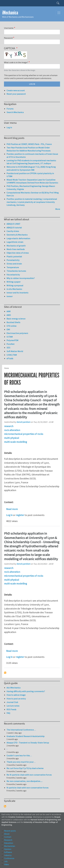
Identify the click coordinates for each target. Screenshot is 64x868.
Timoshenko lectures (16, 271)
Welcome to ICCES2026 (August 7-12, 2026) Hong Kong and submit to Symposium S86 (31, 168)
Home (6, 368)
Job (6, 861)
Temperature (13, 267)
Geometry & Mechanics (17, 235)
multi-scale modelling (16, 442)
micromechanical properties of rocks (24, 434)
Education (9, 843)
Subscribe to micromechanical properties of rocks (5, 673)
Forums (10, 109)
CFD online (11, 326)
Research (8, 840)
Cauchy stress (13, 231)
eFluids (10, 358)
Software (8, 852)
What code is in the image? (16, 62)
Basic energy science (16, 319)
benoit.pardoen (23, 422)
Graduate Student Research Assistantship (26, 736)
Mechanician (10, 846)
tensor (10, 296)
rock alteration (12, 430)
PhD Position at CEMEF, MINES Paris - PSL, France (29, 144)
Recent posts (10, 831)
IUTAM (10, 337)
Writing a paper (14, 282)
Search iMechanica (15, 112)
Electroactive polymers (17, 333)
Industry (8, 855)
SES (8, 348)
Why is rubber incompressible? (21, 278)
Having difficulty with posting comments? (26, 691)
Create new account (16, 90)
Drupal (57, 817)
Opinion (8, 849)
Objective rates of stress (18, 253)
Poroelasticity (13, 260)
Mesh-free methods (16, 249)
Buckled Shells (13, 322)
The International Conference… (21, 730)
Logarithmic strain (15, 242)
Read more (12, 509)
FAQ (8, 713)
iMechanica (10, 13)
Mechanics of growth (16, 246)
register (20, 515)
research (9, 426)
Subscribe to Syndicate (5, 806)
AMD (9, 315)
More (58, 209)
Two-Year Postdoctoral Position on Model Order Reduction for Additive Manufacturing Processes (29, 149)
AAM (9, 311)
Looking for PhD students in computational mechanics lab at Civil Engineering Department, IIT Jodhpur (31, 162)
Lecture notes (13, 706)
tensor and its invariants (17, 293)
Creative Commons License (20, 817)
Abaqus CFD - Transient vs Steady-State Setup (28, 743)
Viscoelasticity (13, 275)
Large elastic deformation (18, 238)
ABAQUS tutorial (14, 228)
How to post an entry (16, 699)
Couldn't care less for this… (19, 755)
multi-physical (12, 438)
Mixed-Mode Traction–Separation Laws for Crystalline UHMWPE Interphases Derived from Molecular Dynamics (32, 181)
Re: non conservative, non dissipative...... (24, 781)
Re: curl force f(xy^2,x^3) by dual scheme (25, 768)
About (7, 834)
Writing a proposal (15, 285)
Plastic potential (14, 257)
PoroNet (11, 344)
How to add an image (16, 695)
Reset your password (16, 94)
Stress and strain (14, 264)
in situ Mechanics (14, 289)
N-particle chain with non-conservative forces (28, 788)
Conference (9, 858)
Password (8, 38)
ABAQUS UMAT (13, 224)
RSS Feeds (11, 709)
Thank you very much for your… (21, 762)
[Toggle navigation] (59, 13)
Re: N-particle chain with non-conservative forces (29, 775)
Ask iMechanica (13, 688)
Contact (8, 837)
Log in (9, 515)
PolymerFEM (12, 340)
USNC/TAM (12, 355)
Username (9, 28)
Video (6, 864)
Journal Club (12, 702)
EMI (8, 329)
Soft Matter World (15, 351)
